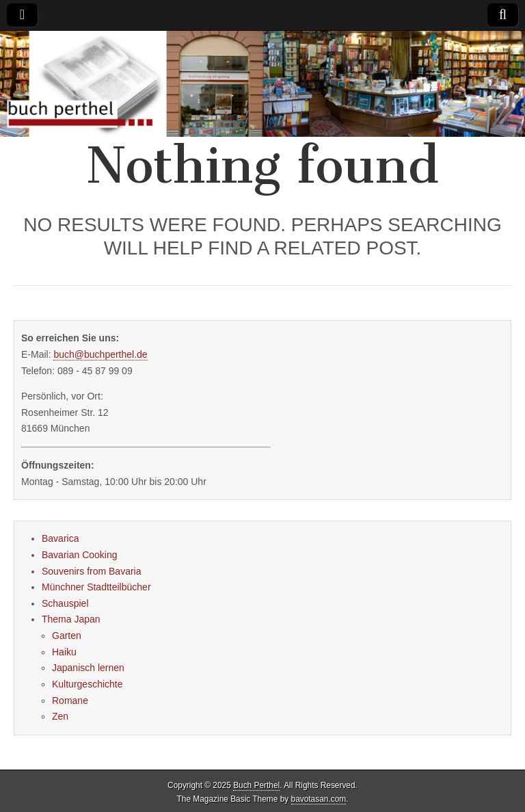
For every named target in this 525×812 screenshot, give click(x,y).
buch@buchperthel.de (100, 354)
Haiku (64, 652)
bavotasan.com (319, 799)
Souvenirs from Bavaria (92, 571)
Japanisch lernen (88, 668)
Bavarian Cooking (80, 555)
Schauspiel (65, 603)
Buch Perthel (256, 785)
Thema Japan (71, 619)
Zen (60, 716)
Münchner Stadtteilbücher (96, 587)
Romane (70, 700)
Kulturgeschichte (87, 684)
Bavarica (60, 538)
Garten (67, 636)
